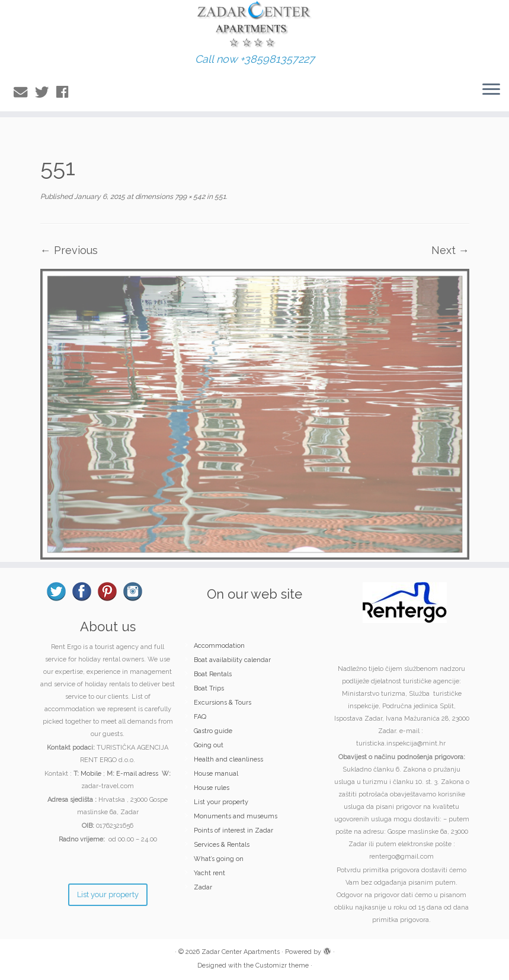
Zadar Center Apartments (241, 952)
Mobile (91, 774)
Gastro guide (213, 731)
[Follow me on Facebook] (66, 92)
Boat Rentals (213, 674)
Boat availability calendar (232, 660)
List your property (221, 802)
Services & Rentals (222, 845)
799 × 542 (189, 197)
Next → (450, 250)
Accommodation (219, 646)
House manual (216, 774)
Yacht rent (209, 873)
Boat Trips (209, 688)
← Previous (69, 250)
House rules (212, 788)
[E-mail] (24, 92)
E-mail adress (137, 774)
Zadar (203, 887)
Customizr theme (282, 965)
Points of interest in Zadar (233, 830)
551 (219, 197)
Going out (209, 745)
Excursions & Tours (223, 703)
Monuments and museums (236, 816)
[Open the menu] (491, 90)
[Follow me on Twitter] (46, 92)
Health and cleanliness (228, 759)
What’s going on (219, 859)
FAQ (200, 717)
